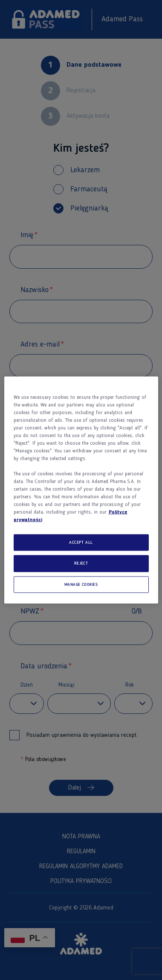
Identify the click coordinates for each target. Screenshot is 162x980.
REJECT (81, 564)
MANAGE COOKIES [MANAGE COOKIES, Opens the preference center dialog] (81, 584)
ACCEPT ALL (81, 542)
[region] (81, 490)
